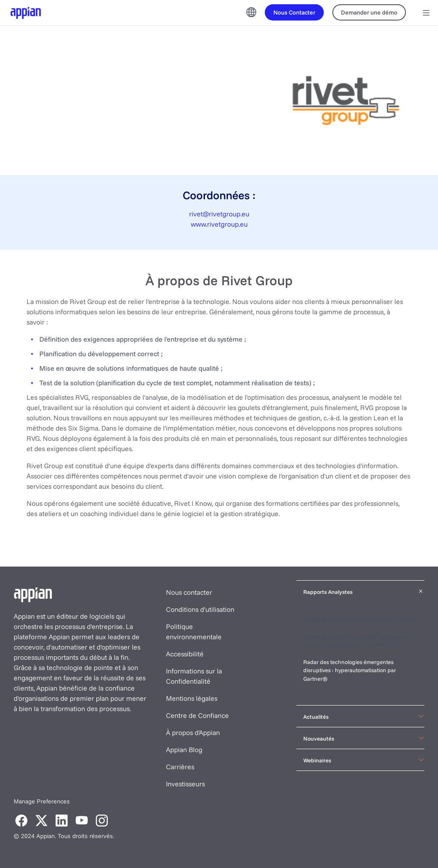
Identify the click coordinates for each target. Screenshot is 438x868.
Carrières (180, 767)
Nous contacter (189, 592)
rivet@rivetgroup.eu (219, 214)
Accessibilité (185, 654)
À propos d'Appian (193, 732)
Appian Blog (184, 750)
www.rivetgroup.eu (219, 224)
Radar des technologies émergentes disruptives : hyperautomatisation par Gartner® (350, 670)
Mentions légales (192, 698)
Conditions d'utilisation (200, 609)
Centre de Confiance (197, 715)
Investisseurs (185, 784)
